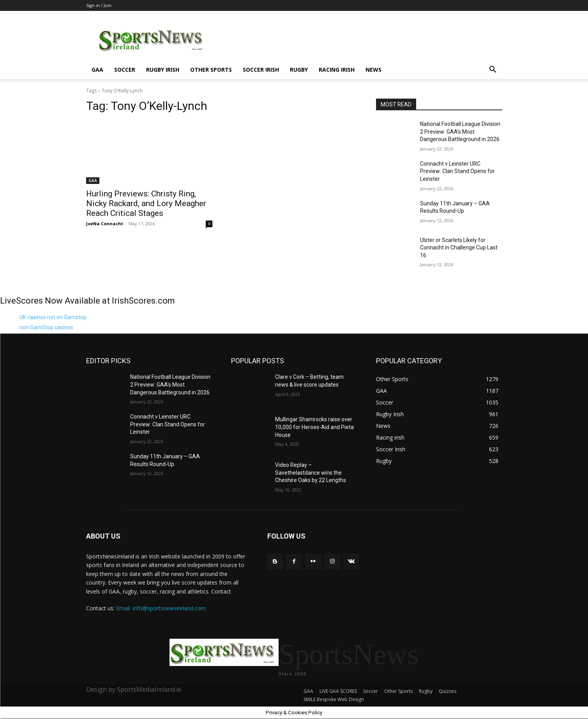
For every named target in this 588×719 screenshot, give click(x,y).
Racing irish (337, 70)
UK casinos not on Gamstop (53, 317)
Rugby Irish (163, 70)
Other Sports (211, 70)
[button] (493, 70)
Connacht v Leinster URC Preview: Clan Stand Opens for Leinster (457, 171)
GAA (97, 70)
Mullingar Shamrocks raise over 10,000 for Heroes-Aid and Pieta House (314, 427)
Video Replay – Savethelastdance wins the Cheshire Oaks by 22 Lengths (311, 473)
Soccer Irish (261, 70)
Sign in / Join (99, 5)
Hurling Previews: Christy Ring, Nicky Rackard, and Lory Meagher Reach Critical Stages (146, 203)
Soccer (125, 70)
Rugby (299, 70)
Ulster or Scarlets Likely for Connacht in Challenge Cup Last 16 (459, 248)
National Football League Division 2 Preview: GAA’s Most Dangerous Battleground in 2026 (460, 132)
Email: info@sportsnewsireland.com (161, 608)
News (373, 70)
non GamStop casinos (46, 327)
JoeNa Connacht (105, 223)
